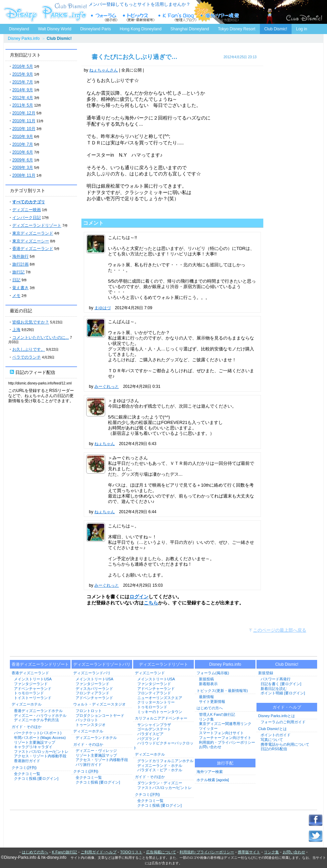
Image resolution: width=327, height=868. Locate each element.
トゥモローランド (29, 693)
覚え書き (20, 288)
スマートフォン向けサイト (221, 733)
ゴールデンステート (154, 729)
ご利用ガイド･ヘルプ (99, 852)
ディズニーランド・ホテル (160, 766)
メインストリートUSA (33, 679)
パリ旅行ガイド (89, 764)
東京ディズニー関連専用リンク (225, 724)
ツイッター (208, 728)
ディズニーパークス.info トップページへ (44, 12)
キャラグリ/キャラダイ (33, 747)
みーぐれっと (107, 386)
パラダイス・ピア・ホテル (160, 770)
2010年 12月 (24, 113)
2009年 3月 (23, 168)
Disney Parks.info (24, 38)
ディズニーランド (150, 673)
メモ (16, 296)
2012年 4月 (23, 98)
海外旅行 (20, 256)
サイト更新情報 (212, 701)
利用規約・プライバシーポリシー (227, 742)
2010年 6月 (23, 152)
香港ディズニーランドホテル (38, 711)
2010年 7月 (23, 144)
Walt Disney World (54, 28)
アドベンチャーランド (33, 689)
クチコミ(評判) (24, 768)
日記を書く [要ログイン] (281, 684)
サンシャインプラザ (154, 725)
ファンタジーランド (31, 684)
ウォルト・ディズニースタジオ (99, 704)
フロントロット (89, 711)
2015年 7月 (23, 82)
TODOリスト (131, 852)
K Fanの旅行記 (64, 852)
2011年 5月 (23, 105)
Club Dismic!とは (272, 729)
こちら (151, 603)
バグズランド (149, 739)
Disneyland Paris (95, 29)
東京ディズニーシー (31, 241)
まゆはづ (103, 308)
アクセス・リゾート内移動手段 (40, 756)
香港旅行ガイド (27, 761)
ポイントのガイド (276, 735)
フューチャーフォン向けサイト (225, 738)
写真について (272, 740)
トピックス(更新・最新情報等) (222, 691)
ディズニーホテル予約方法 (36, 720)
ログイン (139, 597)
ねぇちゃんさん (104, 70)
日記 (16, 280)
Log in (302, 29)
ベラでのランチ (27, 357)
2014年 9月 (23, 90)
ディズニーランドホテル (96, 738)
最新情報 (206, 697)
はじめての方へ (210, 708)
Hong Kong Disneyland (141, 29)
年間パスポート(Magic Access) (40, 738)
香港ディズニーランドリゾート (40, 664)
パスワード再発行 (276, 679)
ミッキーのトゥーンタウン (160, 712)
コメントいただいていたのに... (41, 337)
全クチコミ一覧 (27, 774)
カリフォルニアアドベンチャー (161, 718)
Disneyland (19, 29)
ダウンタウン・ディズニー (160, 783)
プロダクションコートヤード (100, 715)
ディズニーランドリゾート (37, 225)
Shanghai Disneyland (190, 29)
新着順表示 (208, 684)
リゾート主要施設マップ (35, 742)
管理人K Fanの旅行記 (217, 714)
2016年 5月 (23, 66)
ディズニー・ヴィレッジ (96, 751)
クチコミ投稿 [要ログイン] (36, 778)
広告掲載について (161, 852)
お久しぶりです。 (29, 349)
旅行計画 (20, 264)
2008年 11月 (24, 175)
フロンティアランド (92, 693)
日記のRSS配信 (274, 749)
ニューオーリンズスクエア (160, 698)
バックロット (87, 720)
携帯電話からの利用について (285, 744)
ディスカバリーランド (94, 689)
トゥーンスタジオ (91, 725)
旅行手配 (225, 763)
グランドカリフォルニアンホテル (165, 761)
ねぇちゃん (105, 444)
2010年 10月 (24, 129)
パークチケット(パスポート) (38, 733)
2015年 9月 (23, 74)
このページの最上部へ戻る (280, 630)
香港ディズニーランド (33, 249)
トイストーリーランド (33, 698)
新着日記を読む (274, 689)
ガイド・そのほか (27, 727)
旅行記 (18, 272)
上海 (16, 330)
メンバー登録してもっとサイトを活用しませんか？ (139, 4)
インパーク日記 (27, 218)
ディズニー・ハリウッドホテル (40, 715)
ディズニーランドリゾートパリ (102, 664)
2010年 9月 (23, 137)
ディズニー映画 (27, 210)
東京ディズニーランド (33, 233)
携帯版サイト (249, 852)
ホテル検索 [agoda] (213, 780)
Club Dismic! (276, 29)
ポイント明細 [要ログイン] (283, 693)
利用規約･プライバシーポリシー (207, 852)
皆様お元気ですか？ (31, 322)
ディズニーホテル (27, 704)
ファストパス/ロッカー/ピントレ (41, 752)
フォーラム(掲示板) (213, 673)
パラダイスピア (150, 734)
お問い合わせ (210, 747)
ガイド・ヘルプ (287, 707)
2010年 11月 (24, 121)
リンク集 (206, 719)
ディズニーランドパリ (92, 673)
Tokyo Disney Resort (237, 29)
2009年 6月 (23, 160)
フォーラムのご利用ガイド (283, 722)
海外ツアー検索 (210, 772)
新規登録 (266, 673)
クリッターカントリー (156, 702)
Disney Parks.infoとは (277, 716)
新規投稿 (206, 679)
